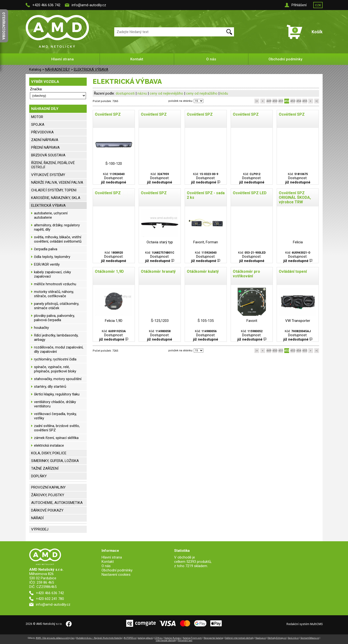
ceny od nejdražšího (202, 93)
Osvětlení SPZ (108, 114)
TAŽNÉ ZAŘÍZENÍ (45, 468)
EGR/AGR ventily (47, 264)
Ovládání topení (293, 271)
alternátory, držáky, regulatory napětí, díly (57, 227)
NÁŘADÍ (37, 518)
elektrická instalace (49, 445)
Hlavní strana (63, 59)
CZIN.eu (159, 638)
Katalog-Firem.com (192, 638)
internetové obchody (166, 640)
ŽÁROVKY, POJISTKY (48, 495)
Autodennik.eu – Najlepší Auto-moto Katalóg (99, 638)
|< (257, 101)
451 (281, 101)
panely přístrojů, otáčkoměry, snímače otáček (57, 306)
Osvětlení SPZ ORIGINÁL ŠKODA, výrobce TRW (295, 197)
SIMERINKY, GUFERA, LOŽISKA (55, 461)
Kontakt (137, 59)
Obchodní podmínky (285, 59)
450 (275, 101)
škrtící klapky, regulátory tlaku (57, 394)
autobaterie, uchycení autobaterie (51, 215)
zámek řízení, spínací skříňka (56, 438)
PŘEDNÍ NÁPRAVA (45, 148)
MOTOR (37, 117)
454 (299, 101)
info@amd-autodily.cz (89, 5)
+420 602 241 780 (50, 599)
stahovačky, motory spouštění (58, 379)
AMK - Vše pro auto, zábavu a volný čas (55, 638)
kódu (224, 93)
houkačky (41, 328)
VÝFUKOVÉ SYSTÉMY (48, 175)
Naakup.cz (261, 638)
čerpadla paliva (46, 249)
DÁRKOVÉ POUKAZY (47, 510)
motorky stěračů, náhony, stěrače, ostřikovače (54, 294)
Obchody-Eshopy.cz (277, 638)
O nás (211, 59)
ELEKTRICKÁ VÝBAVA (91, 69)
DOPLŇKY (39, 476)
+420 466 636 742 (46, 5)
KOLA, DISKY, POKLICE (49, 453)
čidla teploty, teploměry (52, 257)
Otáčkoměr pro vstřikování (246, 274)
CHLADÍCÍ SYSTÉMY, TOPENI (54, 190)
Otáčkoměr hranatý (158, 271)
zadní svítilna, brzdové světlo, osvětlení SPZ (57, 428)
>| (317, 101)
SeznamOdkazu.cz (310, 638)
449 (269, 101)
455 (305, 101)
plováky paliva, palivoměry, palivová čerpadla (54, 318)
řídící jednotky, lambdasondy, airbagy (56, 337)
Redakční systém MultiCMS (305, 624)
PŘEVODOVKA (42, 132)
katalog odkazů (145, 638)
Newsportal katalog (213, 638)
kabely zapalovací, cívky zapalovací (52, 274)
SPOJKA (38, 125)
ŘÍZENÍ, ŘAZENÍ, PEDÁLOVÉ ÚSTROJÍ (53, 165)
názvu (142, 93)
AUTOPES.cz (130, 638)
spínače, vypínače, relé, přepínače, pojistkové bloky (55, 369)
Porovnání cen (185, 640)
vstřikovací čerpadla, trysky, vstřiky (55, 416)
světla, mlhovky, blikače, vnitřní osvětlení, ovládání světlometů (58, 239)
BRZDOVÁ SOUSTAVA (48, 155)
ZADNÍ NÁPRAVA (45, 140)
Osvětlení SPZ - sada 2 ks (206, 195)
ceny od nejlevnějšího (166, 93)
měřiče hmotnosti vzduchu (55, 284)
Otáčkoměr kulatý (203, 271)
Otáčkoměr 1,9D (109, 271)
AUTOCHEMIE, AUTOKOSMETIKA (57, 503)
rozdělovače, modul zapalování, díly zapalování (59, 349)
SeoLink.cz (293, 638)
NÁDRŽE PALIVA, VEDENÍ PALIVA (57, 182)
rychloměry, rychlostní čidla (55, 359)
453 (293, 101)
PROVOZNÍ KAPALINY (48, 487)
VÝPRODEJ (40, 529)
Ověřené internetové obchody (239, 638)
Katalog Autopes (173, 638)
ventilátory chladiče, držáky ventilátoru (55, 404)
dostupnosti (125, 93)
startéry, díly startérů (50, 387)
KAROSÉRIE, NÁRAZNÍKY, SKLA (56, 198)
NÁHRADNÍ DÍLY (57, 69)
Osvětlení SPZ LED (250, 193)
